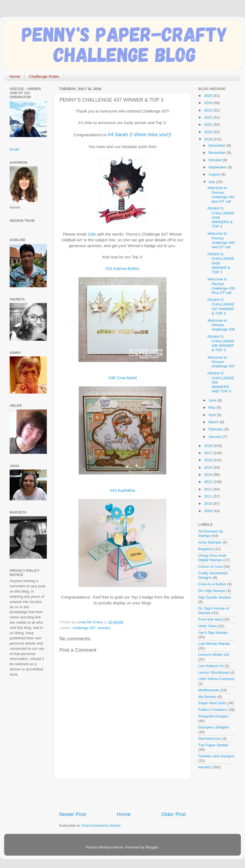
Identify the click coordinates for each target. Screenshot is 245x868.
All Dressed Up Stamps (211, 533)
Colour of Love (210, 567)
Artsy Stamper (210, 542)
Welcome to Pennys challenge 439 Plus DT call (221, 286)
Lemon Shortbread (214, 672)
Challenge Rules (44, 76)
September (218, 167)
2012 (209, 489)
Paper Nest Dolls (212, 703)
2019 (209, 139)
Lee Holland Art (211, 666)
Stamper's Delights (214, 727)
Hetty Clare (208, 626)
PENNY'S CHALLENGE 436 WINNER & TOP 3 (221, 343)
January (216, 437)
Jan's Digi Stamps (213, 633)
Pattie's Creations (213, 710)
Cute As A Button (212, 584)
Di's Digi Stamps (212, 591)
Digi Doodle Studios (215, 597)
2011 (209, 496)
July (212, 182)
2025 (209, 96)
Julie (92, 234)
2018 (209, 446)
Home (15, 76)
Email (14, 149)
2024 (209, 103)
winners (104, 628)
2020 (209, 132)
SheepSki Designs (213, 716)
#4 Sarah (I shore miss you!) (139, 135)
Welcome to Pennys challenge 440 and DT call (221, 240)
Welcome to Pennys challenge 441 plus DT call (221, 195)
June (213, 400)
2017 (209, 453)
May (212, 407)
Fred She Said (210, 619)
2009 (209, 511)
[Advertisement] (124, 795)
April (213, 415)
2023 (209, 110)
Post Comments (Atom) (101, 825)
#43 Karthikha (122, 490)
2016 (209, 460)
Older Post (174, 814)
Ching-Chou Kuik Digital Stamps (212, 558)
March (214, 422)
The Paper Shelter (213, 745)
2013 (209, 482)
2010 (209, 503)
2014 (209, 475)
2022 (209, 117)
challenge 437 (84, 628)
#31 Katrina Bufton (123, 269)
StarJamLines (210, 739)
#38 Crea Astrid (122, 378)
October (216, 160)
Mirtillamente (209, 690)
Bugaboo (206, 549)
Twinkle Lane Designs (216, 756)
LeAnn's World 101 (214, 655)
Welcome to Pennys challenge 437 (221, 362)
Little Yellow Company (216, 679)
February (216, 429)
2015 (209, 467)
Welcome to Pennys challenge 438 (221, 325)
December (217, 145)
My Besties (207, 697)
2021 (209, 125)
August (215, 174)
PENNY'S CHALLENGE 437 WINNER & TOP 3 (221, 307)
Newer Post (73, 814)
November (217, 153)
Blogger (152, 847)
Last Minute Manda (214, 644)
